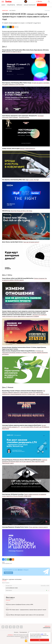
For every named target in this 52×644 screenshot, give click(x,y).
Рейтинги (19, 5)
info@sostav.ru (48, 626)
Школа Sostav (42, 5)
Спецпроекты (11, 5)
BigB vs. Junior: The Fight (32, 180)
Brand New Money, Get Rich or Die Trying (21, 211)
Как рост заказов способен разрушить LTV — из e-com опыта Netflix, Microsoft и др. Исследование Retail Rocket (26, 427)
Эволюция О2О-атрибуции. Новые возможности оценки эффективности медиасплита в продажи (24, 315)
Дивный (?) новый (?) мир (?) (14, 52)
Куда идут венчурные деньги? (31, 242)
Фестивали (10, 597)
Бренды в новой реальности (28, 148)
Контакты (16, 632)
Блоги (3, 5)
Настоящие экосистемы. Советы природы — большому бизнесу (23, 116)
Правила (7, 583)
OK (40, 640)
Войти (4, 583)
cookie (42, 634)
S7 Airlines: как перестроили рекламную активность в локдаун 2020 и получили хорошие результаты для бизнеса (25, 352)
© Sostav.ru (11, 635)
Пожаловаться (9, 590)
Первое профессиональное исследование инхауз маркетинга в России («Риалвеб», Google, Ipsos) (24, 495)
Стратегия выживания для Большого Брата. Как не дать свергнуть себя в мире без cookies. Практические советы (25, 461)
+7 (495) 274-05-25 (47, 628)
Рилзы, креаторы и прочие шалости (38, 527)
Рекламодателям (23, 632)
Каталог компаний (30, 5)
